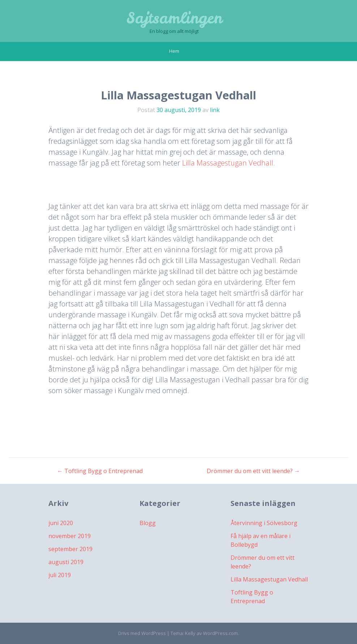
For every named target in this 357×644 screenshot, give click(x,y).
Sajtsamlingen (174, 18)
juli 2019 (60, 575)
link (215, 110)
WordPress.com (220, 633)
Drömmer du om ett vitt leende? (253, 471)
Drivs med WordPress (142, 633)
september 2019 (70, 549)
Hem (174, 51)
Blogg (148, 523)
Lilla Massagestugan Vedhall (228, 163)
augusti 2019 (66, 562)
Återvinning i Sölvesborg (264, 523)
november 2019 (70, 536)
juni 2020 (61, 523)
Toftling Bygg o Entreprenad (100, 471)
